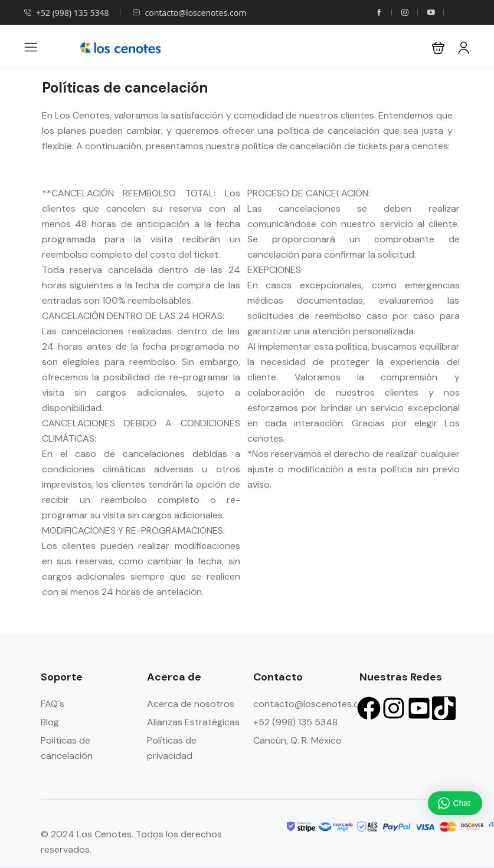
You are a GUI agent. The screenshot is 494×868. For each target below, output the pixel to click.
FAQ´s (53, 704)
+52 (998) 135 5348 (66, 13)
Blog (50, 722)
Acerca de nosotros (191, 704)
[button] (438, 47)
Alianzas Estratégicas (193, 722)
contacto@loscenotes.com (189, 13)
